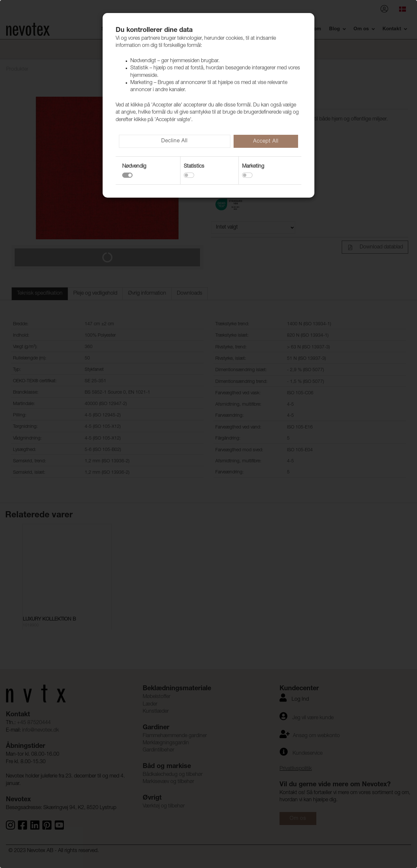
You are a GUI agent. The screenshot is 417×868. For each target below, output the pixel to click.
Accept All (266, 142)
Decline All (174, 141)
